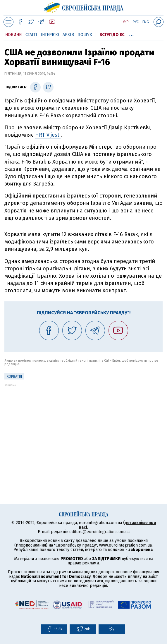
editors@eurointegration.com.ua (99, 532)
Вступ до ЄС (112, 35)
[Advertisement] (83, 428)
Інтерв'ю (50, 35)
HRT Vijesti (48, 135)
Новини (14, 35)
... (131, 34)
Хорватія (14, 377)
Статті (31, 35)
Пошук (85, 35)
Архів (68, 35)
